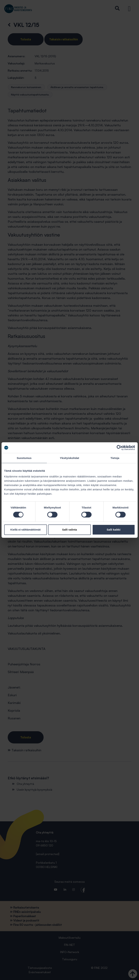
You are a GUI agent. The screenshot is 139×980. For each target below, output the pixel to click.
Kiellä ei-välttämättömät (25, 530)
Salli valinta (69, 530)
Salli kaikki (114, 530)
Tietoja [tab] (115, 458)
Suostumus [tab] (24, 458)
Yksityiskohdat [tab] (69, 458)
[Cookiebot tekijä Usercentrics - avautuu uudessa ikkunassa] (119, 448)
